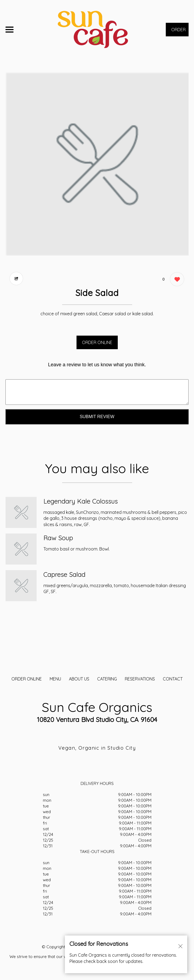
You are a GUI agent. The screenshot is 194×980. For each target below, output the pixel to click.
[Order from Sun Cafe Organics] (21, 512)
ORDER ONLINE (97, 342)
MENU (55, 679)
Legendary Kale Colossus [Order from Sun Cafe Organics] (81, 501)
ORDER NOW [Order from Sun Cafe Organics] (178, 32)
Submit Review (97, 417)
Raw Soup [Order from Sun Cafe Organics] (58, 538)
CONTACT (173, 679)
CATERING (107, 679)
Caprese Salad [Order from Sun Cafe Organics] (64, 574)
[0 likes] (176, 280)
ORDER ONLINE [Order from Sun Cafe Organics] (27, 679)
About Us (79, 679)
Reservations (140, 679)
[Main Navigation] (9, 30)
